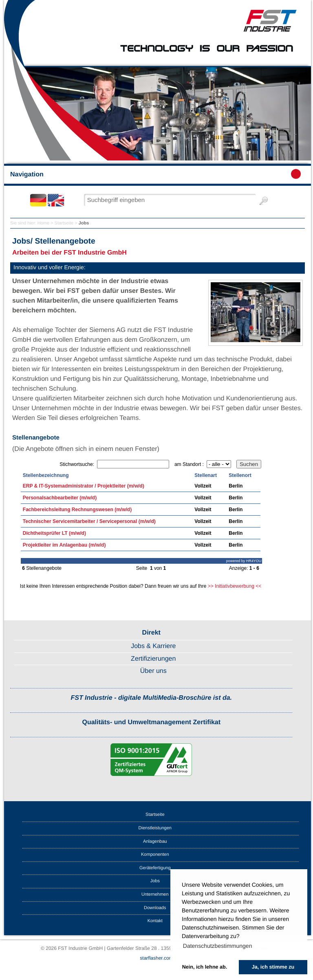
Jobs (155, 881)
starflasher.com (156, 958)
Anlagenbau (155, 842)
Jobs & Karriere (153, 646)
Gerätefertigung (155, 868)
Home (43, 223)
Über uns (153, 671)
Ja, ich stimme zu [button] (273, 967)
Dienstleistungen (155, 828)
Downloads (155, 908)
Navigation (155, 174)
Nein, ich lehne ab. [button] (205, 967)
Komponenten (155, 855)
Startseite (64, 223)
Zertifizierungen (153, 659)
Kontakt (155, 921)
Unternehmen (155, 894)
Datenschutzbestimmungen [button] (218, 946)
